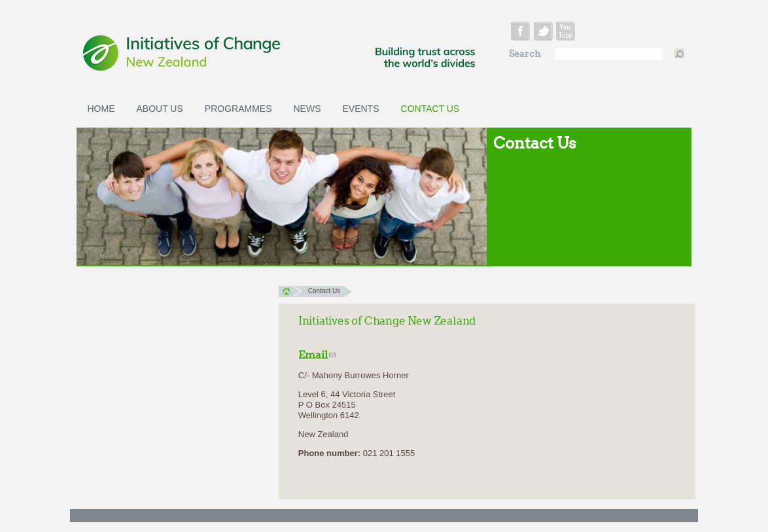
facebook (522, 33)
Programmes (238, 109)
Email (317, 355)
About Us (160, 109)
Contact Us (430, 109)
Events (361, 109)
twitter (545, 33)
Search (526, 54)
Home (101, 109)
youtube (567, 33)
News (307, 109)
